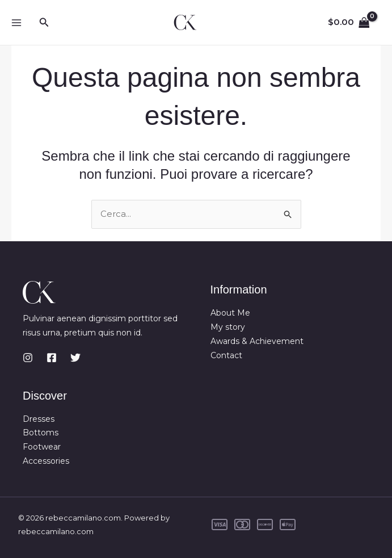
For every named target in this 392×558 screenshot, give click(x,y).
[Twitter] (75, 358)
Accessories (46, 461)
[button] (44, 23)
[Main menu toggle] (16, 22)
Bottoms (41, 433)
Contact (226, 355)
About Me (230, 313)
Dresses (39, 419)
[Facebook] (52, 358)
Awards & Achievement (257, 341)
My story (228, 327)
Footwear (42, 447)
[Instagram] (28, 358)
